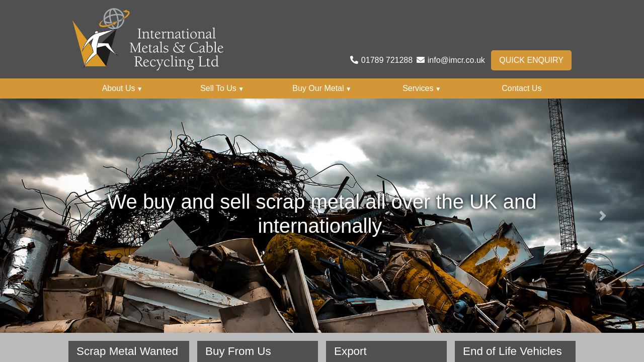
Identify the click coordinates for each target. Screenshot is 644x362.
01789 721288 (387, 60)
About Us (123, 88)
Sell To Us (222, 88)
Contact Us (521, 88)
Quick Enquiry (531, 60)
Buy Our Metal (322, 88)
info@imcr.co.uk (456, 60)
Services (422, 88)
